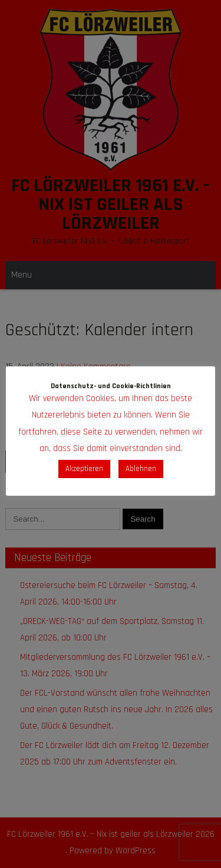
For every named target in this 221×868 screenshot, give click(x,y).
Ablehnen (141, 469)
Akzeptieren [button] (84, 469)
